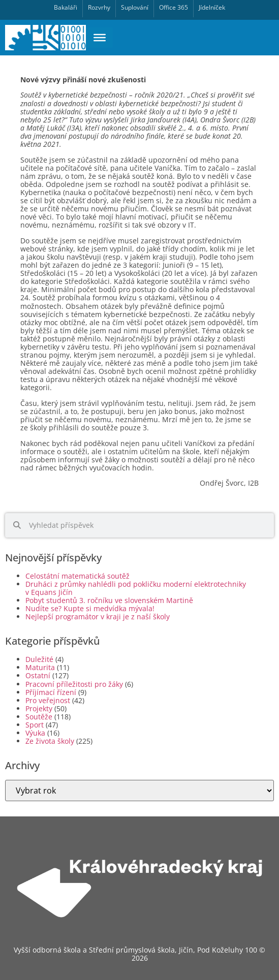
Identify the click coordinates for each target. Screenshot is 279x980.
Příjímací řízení (51, 692)
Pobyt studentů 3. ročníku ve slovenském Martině (109, 600)
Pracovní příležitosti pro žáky (74, 684)
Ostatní (38, 675)
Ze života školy (50, 741)
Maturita (40, 667)
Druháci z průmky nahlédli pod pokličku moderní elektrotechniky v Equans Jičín (136, 588)
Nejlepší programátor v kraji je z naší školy (98, 617)
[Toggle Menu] (100, 38)
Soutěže (39, 717)
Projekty (39, 708)
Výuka (35, 733)
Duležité (39, 659)
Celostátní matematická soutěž (83, 576)
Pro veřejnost (48, 700)
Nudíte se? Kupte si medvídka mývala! (90, 608)
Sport (35, 725)
